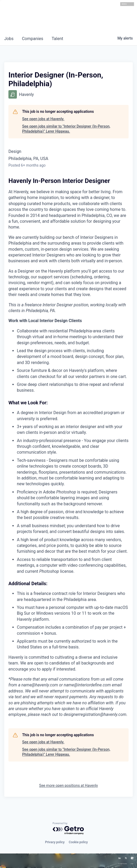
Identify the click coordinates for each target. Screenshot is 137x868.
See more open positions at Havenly (69, 785)
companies (33, 39)
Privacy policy (55, 842)
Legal (132, 864)
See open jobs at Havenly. (43, 119)
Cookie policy (78, 842)
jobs (9, 39)
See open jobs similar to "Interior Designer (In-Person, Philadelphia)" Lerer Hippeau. (66, 129)
